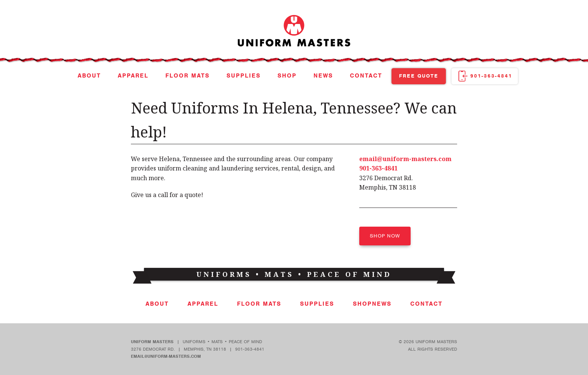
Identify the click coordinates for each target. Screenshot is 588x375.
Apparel (133, 76)
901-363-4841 (491, 76)
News (323, 76)
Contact (366, 76)
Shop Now (385, 236)
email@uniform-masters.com (405, 159)
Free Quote (419, 76)
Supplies (244, 76)
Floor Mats (187, 76)
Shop (287, 76)
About (89, 76)
